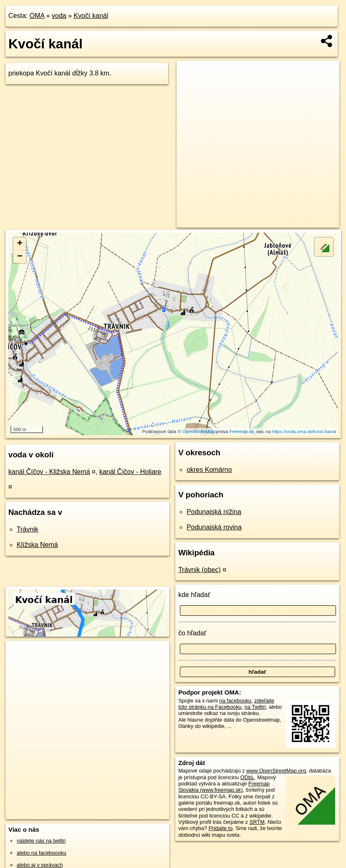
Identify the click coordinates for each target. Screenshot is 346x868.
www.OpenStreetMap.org (276, 771)
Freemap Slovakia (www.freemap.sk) (224, 787)
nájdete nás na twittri (41, 841)
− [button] (20, 257)
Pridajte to (221, 828)
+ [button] (20, 244)
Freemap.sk (242, 431)
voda (59, 16)
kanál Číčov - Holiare (130, 472)
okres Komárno (209, 470)
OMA (37, 16)
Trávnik (28, 529)
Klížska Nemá (37, 545)
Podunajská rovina (214, 527)
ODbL (247, 777)
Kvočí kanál (91, 16)
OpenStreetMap (199, 431)
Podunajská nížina (214, 512)
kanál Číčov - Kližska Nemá (49, 472)
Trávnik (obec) (200, 570)
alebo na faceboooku (42, 853)
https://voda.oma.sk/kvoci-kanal (304, 431)
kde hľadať (194, 595)
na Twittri (255, 707)
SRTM (257, 822)
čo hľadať (192, 633)
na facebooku (235, 701)
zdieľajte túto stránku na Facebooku (226, 704)
